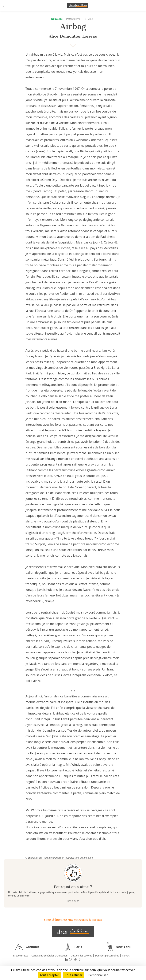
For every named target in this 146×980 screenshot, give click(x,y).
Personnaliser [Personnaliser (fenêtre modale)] (98, 975)
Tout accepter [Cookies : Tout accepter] (49, 975)
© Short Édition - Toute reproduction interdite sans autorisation (59, 858)
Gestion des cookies (81, 956)
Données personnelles (107, 956)
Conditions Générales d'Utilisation (50, 956)
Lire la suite (73, 901)
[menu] (5, 5)
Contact (126, 956)
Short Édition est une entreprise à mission (73, 920)
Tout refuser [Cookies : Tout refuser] (74, 975)
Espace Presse (21, 956)
